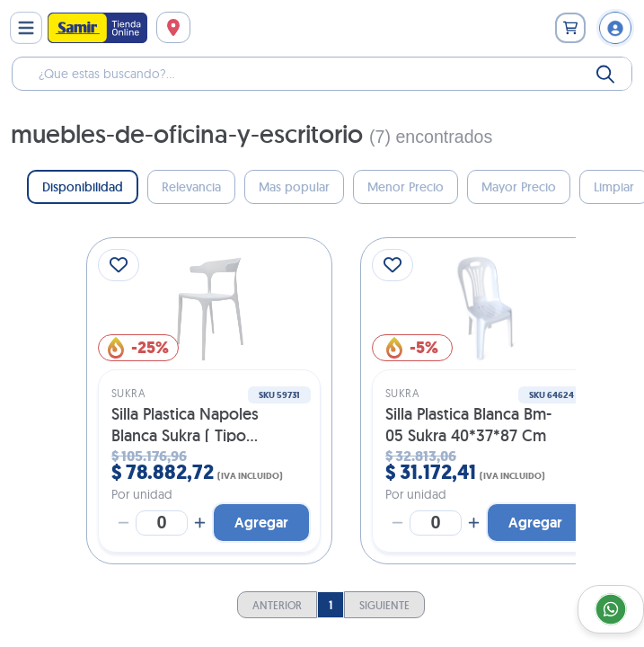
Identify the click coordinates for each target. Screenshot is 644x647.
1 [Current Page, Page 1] (331, 605)
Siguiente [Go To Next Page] (384, 605)
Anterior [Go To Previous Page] (277, 605)
